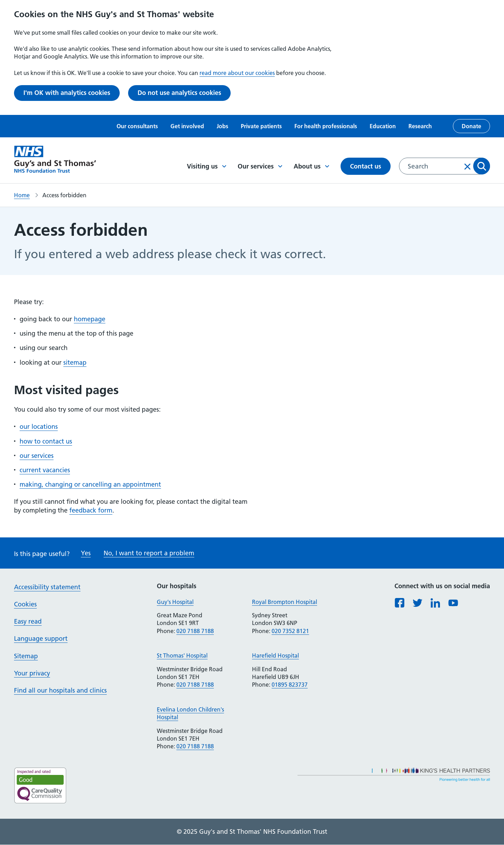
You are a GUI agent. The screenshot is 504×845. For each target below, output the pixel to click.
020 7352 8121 (290, 631)
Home (22, 195)
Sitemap (26, 656)
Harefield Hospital (275, 655)
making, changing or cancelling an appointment (90, 484)
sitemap (75, 362)
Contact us (366, 166)
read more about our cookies (237, 73)
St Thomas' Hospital (182, 655)
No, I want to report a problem (149, 553)
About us (311, 166)
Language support (41, 638)
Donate (471, 126)
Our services (260, 166)
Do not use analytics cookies (179, 93)
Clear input (468, 166)
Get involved (187, 126)
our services (37, 456)
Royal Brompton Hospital (285, 602)
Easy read (28, 621)
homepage (90, 319)
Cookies (25, 604)
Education (383, 126)
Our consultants (137, 126)
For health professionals (326, 126)
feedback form (91, 510)
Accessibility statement (47, 587)
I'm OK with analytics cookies (67, 93)
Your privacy (32, 673)
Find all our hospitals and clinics (60, 690)
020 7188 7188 (195, 631)
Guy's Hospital (175, 602)
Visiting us (207, 166)
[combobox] (444, 166)
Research (420, 126)
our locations (39, 427)
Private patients (261, 126)
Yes (86, 553)
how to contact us (46, 441)
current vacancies (45, 470)
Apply (482, 166)
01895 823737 (290, 685)
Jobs (222, 126)
